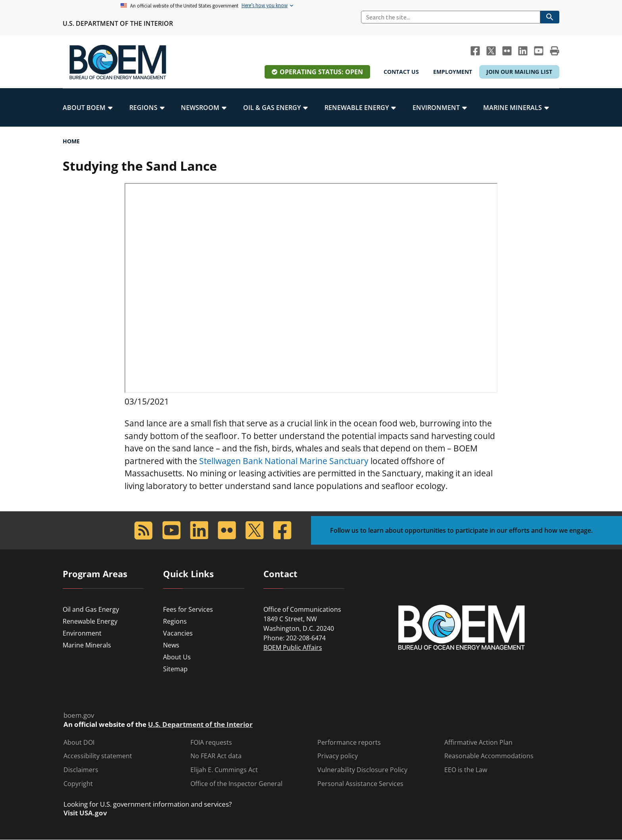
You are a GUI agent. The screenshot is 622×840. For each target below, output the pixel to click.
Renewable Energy (90, 621)
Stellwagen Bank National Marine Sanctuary (284, 461)
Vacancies (178, 633)
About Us (177, 657)
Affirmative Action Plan (478, 743)
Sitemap (175, 669)
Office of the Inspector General (236, 784)
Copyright (78, 784)
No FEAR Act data (216, 756)
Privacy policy (338, 756)
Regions (175, 621)
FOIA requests (211, 743)
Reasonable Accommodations (489, 756)
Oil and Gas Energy (91, 609)
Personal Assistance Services (360, 784)
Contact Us (401, 72)
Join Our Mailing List (519, 72)
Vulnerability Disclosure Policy (362, 770)
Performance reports (349, 743)
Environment (82, 633)
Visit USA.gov (85, 813)
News (171, 645)
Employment (453, 72)
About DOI (79, 743)
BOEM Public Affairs (293, 647)
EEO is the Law (466, 770)
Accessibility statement (98, 756)
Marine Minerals (87, 645)
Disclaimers (81, 770)
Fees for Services (188, 609)
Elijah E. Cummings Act (224, 770)
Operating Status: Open (321, 72)
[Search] (451, 17)
